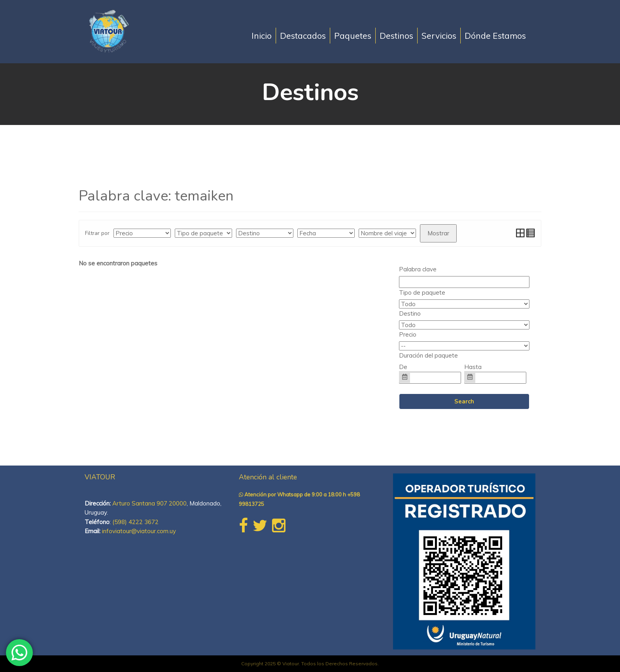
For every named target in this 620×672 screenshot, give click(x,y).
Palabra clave (418, 269)
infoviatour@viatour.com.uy (139, 531)
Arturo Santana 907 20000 (149, 503)
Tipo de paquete (422, 292)
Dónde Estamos (495, 36)
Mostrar (438, 233)
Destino (410, 313)
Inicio (262, 36)
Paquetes (353, 36)
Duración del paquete (428, 355)
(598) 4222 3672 (135, 522)
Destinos (396, 36)
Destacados (303, 36)
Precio (408, 334)
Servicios (439, 36)
